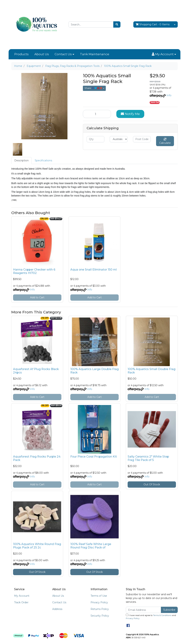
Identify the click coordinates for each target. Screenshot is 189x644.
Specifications (43, 160)
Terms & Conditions (162, 615)
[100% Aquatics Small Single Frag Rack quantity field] (97, 114)
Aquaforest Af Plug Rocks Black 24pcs (36, 371)
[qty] (95, 139)
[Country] (119, 139)
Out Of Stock (152, 484)
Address (57, 609)
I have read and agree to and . (151, 617)
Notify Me (130, 114)
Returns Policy (100, 609)
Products (21, 54)
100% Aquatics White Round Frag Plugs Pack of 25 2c (37, 546)
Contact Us (63, 54)
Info (169, 95)
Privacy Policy (99, 602)
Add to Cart (37, 297)
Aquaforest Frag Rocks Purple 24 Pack (37, 458)
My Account (22, 596)
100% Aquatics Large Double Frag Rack (94, 371)
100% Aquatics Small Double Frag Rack (152, 371)
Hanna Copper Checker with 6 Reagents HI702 (34, 271)
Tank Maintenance (95, 54)
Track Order (21, 602)
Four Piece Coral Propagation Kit (94, 457)
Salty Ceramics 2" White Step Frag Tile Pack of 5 (148, 458)
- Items (153, 24)
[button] (164, 54)
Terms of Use (99, 596)
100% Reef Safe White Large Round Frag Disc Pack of (91, 546)
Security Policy (100, 616)
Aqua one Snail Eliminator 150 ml (94, 270)
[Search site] (117, 24)
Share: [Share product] (94, 88)
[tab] (21, 161)
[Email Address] (143, 610)
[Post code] (142, 139)
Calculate (165, 141)
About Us (42, 54)
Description (21, 160)
